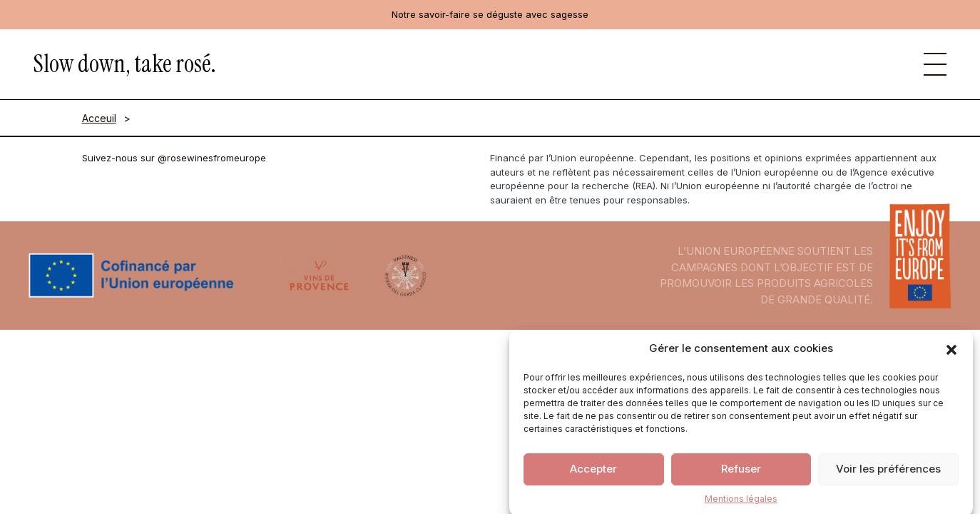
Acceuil (99, 118)
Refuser (741, 473)
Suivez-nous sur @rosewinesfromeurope (174, 158)
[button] (951, 353)
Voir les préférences (888, 473)
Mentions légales (741, 503)
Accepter (593, 473)
